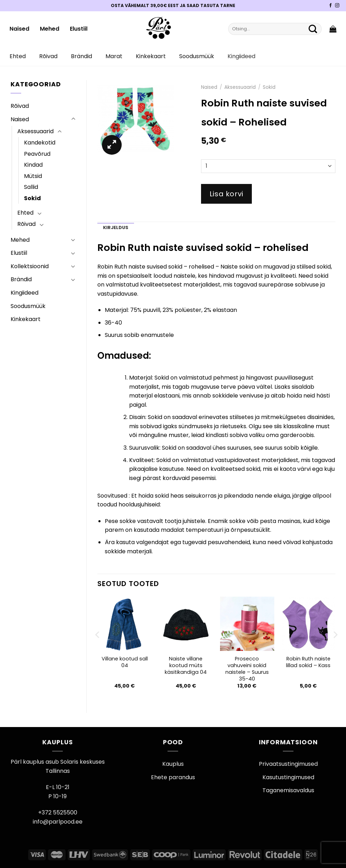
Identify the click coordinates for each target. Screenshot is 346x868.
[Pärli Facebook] (330, 6)
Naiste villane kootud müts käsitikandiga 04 (186, 665)
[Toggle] (73, 119)
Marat (114, 56)
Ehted (18, 56)
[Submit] (313, 29)
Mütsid (33, 176)
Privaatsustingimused (288, 764)
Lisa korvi (226, 194)
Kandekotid (40, 143)
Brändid (81, 56)
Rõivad (48, 56)
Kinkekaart (151, 56)
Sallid (31, 187)
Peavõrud (37, 154)
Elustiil (79, 29)
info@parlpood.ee (58, 822)
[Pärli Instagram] (337, 6)
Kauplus (173, 764)
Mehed (50, 29)
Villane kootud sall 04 (125, 662)
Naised (19, 29)
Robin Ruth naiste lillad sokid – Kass (308, 662)
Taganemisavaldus (288, 790)
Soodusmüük (197, 56)
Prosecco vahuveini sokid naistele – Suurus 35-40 (247, 669)
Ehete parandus (173, 777)
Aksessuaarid (35, 131)
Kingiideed (241, 56)
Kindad (33, 165)
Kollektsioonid (30, 266)
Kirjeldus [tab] (116, 227)
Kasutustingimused (288, 777)
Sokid (32, 198)
